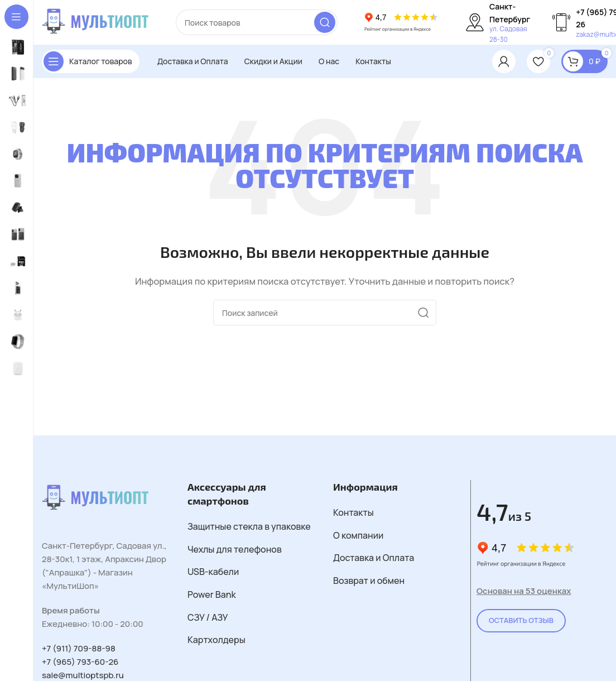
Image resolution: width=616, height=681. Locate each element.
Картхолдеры (216, 640)
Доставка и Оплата (374, 558)
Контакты (353, 512)
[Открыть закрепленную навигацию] (91, 61)
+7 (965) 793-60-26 (80, 662)
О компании (358, 535)
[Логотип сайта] (98, 21)
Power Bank (212, 594)
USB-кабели (213, 572)
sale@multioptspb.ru (83, 675)
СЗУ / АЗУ (208, 617)
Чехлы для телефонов (235, 549)
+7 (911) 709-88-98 (79, 648)
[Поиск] (257, 22)
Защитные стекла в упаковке (249, 526)
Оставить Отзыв (521, 620)
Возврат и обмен (369, 581)
